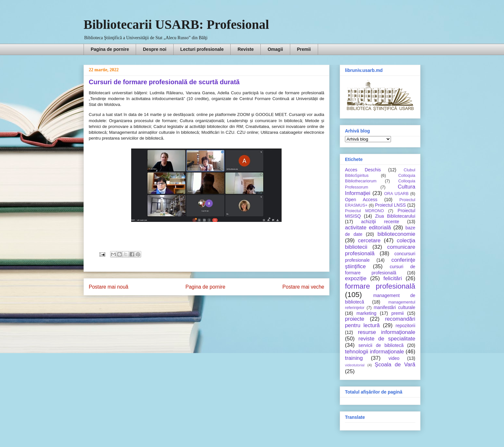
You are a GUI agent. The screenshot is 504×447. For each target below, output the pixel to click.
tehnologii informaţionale (374, 352)
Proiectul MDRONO (364, 211)
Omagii (275, 49)
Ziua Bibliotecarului (395, 216)
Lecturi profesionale (202, 49)
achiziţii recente (380, 222)
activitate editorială (368, 228)
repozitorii (405, 326)
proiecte (355, 319)
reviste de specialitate (387, 339)
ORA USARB (396, 194)
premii (397, 313)
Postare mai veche (303, 287)
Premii (304, 49)
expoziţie (356, 278)
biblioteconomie (396, 234)
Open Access (361, 200)
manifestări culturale (395, 307)
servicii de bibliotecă (381, 345)
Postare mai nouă (109, 287)
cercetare (369, 241)
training (354, 358)
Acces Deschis (363, 170)
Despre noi (155, 49)
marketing (367, 313)
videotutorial (355, 365)
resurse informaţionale (387, 332)
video (394, 358)
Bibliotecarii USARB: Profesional (176, 24)
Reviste (246, 49)
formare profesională (380, 286)
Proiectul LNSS (390, 205)
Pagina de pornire (110, 49)
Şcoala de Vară (395, 365)
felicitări (393, 278)
